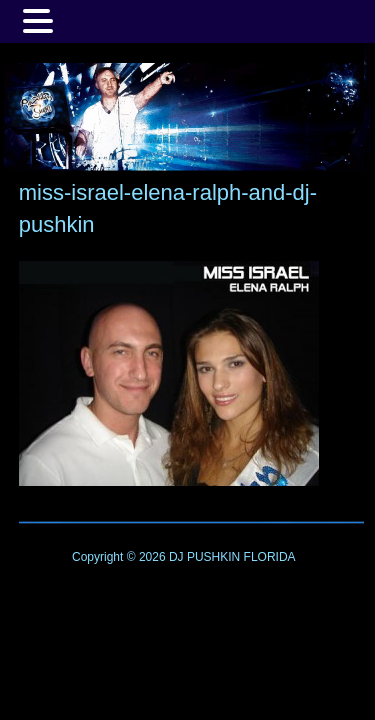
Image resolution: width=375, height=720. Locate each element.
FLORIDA (270, 557)
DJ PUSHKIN (203, 557)
